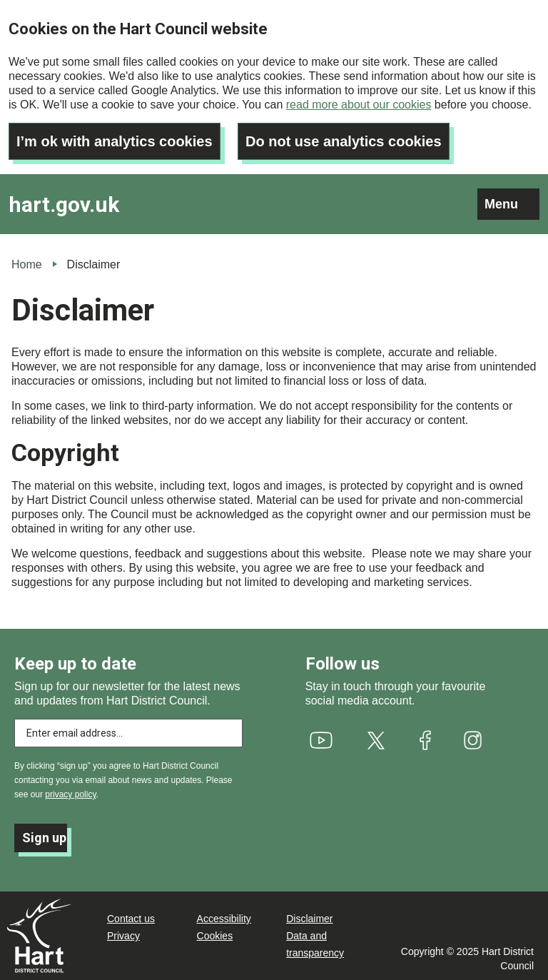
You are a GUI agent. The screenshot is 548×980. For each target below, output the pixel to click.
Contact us (131, 919)
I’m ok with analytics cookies (115, 141)
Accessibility (224, 919)
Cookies (215, 936)
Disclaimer (309, 919)
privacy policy (70, 794)
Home (27, 264)
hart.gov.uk (64, 204)
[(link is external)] (321, 740)
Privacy (123, 936)
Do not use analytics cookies (344, 141)
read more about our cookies (359, 105)
